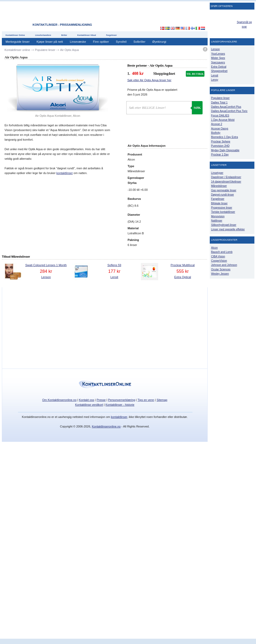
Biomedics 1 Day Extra (224, 137)
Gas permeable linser (224, 190)
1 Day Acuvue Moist (223, 120)
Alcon (214, 248)
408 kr (138, 73)
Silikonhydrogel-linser (224, 225)
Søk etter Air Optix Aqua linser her (149, 80)
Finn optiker (101, 42)
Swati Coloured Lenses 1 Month (46, 265)
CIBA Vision (218, 256)
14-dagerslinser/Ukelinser (226, 182)
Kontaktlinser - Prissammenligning (62, 25)
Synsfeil (121, 42)
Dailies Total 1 (219, 103)
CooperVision (219, 261)
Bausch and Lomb (222, 252)
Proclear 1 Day (220, 155)
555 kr (183, 271)
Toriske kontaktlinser (223, 212)
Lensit (114, 277)
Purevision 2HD (220, 146)
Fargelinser (111, 35)
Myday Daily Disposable (225, 150)
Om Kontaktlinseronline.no (59, 400)
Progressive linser (222, 208)
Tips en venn (146, 400)
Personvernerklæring (121, 400)
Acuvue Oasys (220, 129)
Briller (64, 35)
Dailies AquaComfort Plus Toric (229, 111)
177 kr (114, 271)
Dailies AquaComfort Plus (226, 107)
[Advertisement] (159, 16)
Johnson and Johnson (224, 265)
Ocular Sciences (221, 269)
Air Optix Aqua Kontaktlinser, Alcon (58, 116)
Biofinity (216, 133)
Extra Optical (183, 277)
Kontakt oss (87, 400)
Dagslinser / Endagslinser (226, 177)
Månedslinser (219, 186)
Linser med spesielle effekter (228, 229)
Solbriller (139, 42)
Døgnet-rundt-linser (223, 195)
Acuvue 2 (217, 124)
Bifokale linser (219, 203)
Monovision (218, 216)
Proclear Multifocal (183, 265)
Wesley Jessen (220, 274)
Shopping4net (219, 71)
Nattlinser (217, 221)
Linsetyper (217, 173)
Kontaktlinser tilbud (87, 35)
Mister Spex (218, 58)
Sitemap (162, 400)
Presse (101, 400)
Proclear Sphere (221, 142)
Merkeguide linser (18, 42)
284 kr (46, 271)
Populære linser (220, 98)
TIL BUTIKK (195, 74)
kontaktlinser (65, 173)
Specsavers (218, 62)
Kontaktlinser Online (15, 35)
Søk (197, 108)
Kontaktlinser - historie (120, 405)
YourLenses (218, 54)
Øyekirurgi (159, 42)
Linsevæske (78, 42)
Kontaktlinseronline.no (106, 426)
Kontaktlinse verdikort (89, 405)
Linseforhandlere (43, 35)
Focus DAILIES (220, 116)
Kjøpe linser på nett (50, 42)
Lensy (215, 80)
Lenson (46, 277)
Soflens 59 (114, 265)
